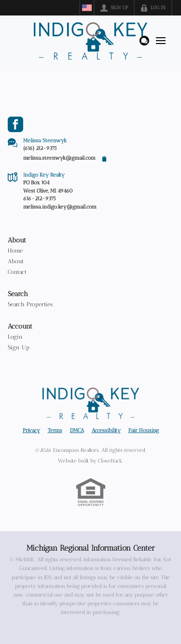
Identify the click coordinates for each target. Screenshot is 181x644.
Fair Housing (144, 430)
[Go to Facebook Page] (15, 124)
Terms (55, 430)
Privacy (31, 430)
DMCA (77, 430)
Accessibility (106, 430)
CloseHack (110, 461)
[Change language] (87, 8)
